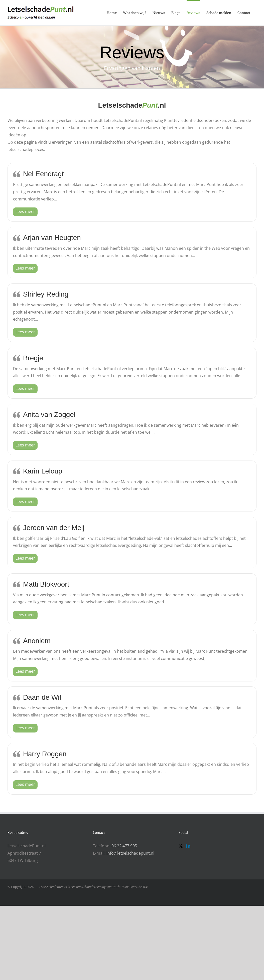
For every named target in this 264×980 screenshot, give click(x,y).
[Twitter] (181, 846)
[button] (25, 211)
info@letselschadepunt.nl (130, 853)
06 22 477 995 (124, 846)
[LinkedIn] (188, 846)
